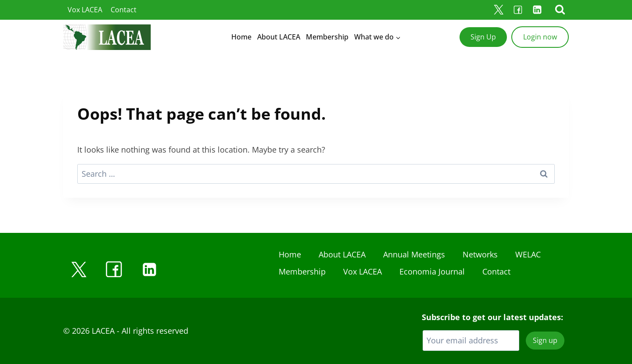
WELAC (528, 254)
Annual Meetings (414, 254)
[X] (499, 10)
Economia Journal (432, 271)
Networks (480, 254)
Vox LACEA (85, 10)
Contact (124, 10)
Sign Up (483, 37)
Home (241, 37)
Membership (327, 37)
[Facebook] (518, 10)
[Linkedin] (537, 10)
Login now (540, 37)
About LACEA (279, 37)
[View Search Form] (560, 10)
